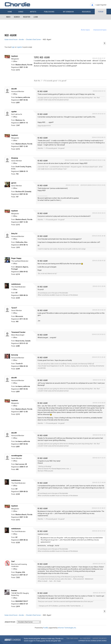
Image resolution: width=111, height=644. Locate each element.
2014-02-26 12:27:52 (99, 531)
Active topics (85, 30)
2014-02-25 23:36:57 (99, 508)
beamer (14, 590)
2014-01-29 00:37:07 (99, 58)
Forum (101, 12)
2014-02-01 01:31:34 (99, 435)
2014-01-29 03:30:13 (99, 213)
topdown (15, 56)
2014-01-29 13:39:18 (99, 286)
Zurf (13, 561)
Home (10, 12)
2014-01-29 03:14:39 (72, 185)
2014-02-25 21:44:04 (99, 482)
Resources (86, 12)
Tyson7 (14, 308)
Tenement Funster (18, 332)
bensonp (15, 355)
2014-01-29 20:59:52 (99, 334)
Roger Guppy (16, 258)
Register (27, 17)
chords (104, 641)
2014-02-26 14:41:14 (99, 593)
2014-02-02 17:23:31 (99, 458)
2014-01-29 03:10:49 (71, 160)
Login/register (101, 5)
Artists (33, 12)
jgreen (14, 183)
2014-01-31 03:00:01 (99, 403)
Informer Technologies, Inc (67, 628)
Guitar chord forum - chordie (14, 40)
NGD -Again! (11, 35)
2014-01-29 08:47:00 (99, 261)
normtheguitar (17, 456)
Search (17, 17)
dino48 (14, 89)
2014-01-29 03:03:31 (99, 114)
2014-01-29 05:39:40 (99, 236)
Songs (21, 12)
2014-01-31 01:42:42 (99, 380)
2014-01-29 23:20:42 (99, 357)
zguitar (14, 112)
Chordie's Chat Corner (33, 40)
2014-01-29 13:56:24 (99, 310)
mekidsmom (16, 284)
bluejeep (15, 158)
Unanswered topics (100, 30)
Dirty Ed (14, 234)
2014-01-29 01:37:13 (99, 91)
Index (8, 17)
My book (68, 12)
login (13, 47)
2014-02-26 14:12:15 (99, 564)
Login (36, 17)
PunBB (46, 628)
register (19, 47)
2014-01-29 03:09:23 (99, 137)
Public (49, 12)
